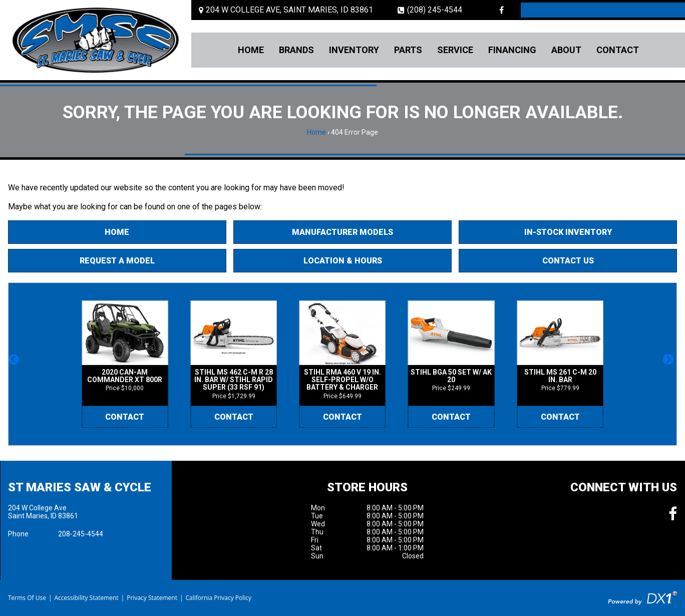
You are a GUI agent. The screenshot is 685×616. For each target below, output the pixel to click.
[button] (15, 364)
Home (251, 50)
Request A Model (117, 261)
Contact (618, 50)
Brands (296, 50)
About (566, 50)
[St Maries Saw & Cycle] (96, 40)
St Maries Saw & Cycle (80, 487)
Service (455, 50)
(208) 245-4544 (430, 10)
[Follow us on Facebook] (501, 10)
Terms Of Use (27, 598)
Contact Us (568, 261)
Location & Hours (343, 261)
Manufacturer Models (342, 232)
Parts (408, 50)
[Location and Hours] (286, 10)
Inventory (354, 50)
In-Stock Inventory (568, 232)
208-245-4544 (81, 534)
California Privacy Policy (219, 598)
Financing (512, 50)
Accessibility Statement (86, 598)
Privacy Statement (152, 598)
